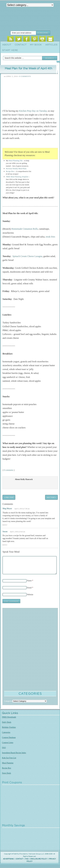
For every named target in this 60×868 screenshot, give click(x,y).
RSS (10, 39)
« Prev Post (9, 497)
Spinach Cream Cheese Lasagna (27, 256)
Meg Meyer (7, 509)
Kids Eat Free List (9, 758)
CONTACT (19, 859)
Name (29, 581)
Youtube (42, 39)
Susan (5, 532)
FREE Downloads (9, 717)
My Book (36, 45)
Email (50, 39)
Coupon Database (9, 737)
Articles (51, 45)
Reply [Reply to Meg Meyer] (5, 525)
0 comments (9, 470)
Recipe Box (10, 171)
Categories (6, 732)
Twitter (19, 39)
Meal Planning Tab (16, 161)
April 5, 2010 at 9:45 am (17, 532)
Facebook (26, 39)
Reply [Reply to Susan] (5, 545)
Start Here (10, 50)
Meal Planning (8, 763)
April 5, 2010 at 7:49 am (22, 509)
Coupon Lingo (8, 743)
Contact (21, 45)
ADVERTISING (8, 859)
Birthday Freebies (9, 727)
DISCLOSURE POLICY (39, 859)
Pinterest (34, 39)
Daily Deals (7, 722)
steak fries (50, 237)
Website (30, 594)
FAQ (4, 748)
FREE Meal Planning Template (17, 177)
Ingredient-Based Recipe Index (14, 753)
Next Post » (51, 497)
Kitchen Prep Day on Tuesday (33, 111)
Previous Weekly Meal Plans (16, 169)
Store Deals (7, 773)
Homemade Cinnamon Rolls (25, 229)
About (7, 45)
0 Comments (25, 76)
